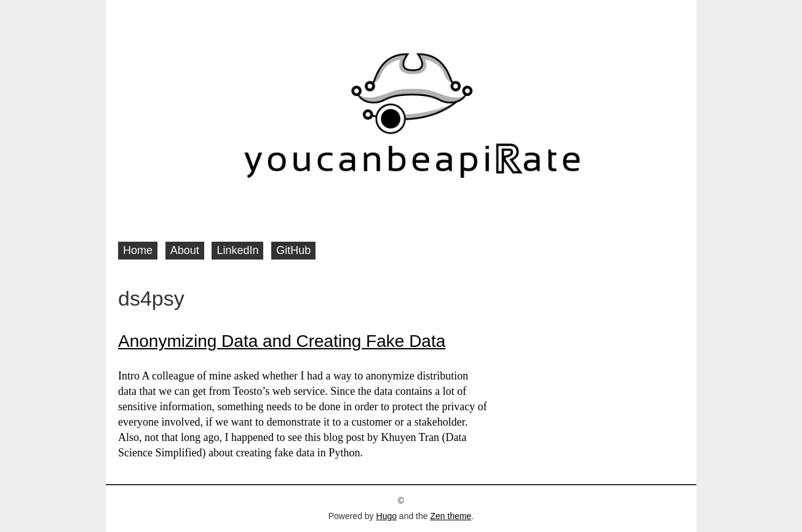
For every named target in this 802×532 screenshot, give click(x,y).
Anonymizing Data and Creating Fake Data (282, 341)
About (185, 250)
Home (138, 250)
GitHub (293, 250)
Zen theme (451, 516)
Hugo (387, 516)
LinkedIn (237, 250)
